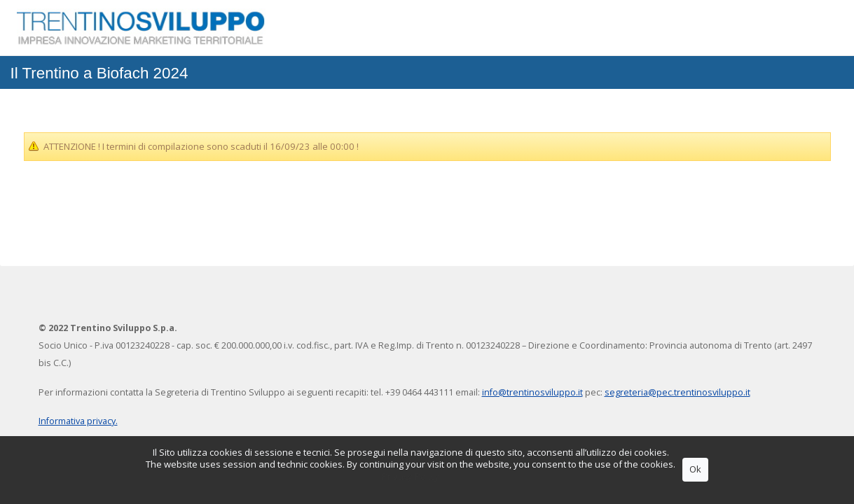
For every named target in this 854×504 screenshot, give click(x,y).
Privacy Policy (411, 476)
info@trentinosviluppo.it (532, 392)
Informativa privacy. (78, 421)
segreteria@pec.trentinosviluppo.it (677, 392)
